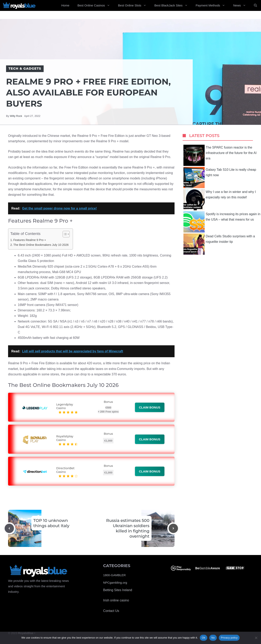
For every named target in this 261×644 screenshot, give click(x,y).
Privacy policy (229, 638)
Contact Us (111, 611)
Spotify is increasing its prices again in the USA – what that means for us (222, 222)
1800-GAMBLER (115, 575)
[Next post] (173, 528)
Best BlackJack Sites (173, 5)
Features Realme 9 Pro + (30, 240)
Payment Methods (213, 5)
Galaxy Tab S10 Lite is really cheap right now (220, 177)
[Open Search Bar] (255, 5)
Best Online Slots (134, 5)
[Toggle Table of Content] (64, 234)
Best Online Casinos (96, 5)
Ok (204, 638)
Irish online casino (116, 600)
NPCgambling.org (115, 583)
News (242, 5)
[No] (256, 638)
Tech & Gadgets (25, 69)
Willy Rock (16, 116)
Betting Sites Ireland (118, 590)
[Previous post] (9, 528)
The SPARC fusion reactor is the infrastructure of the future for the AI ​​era (220, 155)
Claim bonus (150, 407)
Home (65, 5)
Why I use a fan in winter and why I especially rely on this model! (220, 200)
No (213, 638)
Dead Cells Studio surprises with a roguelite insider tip (219, 244)
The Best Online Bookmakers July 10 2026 (41, 245)
